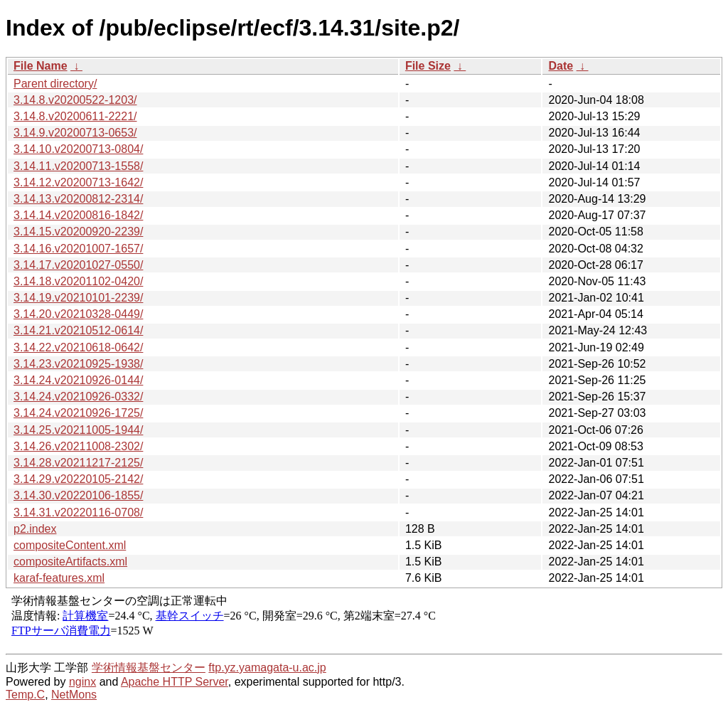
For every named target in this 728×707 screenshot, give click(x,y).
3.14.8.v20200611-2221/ (75, 116)
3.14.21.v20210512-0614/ (78, 330)
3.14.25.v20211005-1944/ (78, 430)
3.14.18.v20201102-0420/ (78, 281)
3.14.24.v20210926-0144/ (78, 380)
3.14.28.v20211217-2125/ (78, 463)
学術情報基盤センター (149, 668)
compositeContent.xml (70, 545)
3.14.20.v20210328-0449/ (78, 314)
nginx (82, 682)
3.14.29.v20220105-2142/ (78, 479)
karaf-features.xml (59, 578)
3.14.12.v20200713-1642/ (78, 182)
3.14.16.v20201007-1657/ (78, 249)
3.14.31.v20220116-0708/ (78, 512)
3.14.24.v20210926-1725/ (78, 413)
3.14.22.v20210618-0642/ (78, 347)
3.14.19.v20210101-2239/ (78, 298)
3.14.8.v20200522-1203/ (75, 100)
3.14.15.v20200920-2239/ (78, 232)
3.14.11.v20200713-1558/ (78, 166)
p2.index (35, 529)
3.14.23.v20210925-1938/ (78, 364)
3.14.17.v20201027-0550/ (78, 265)
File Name (41, 66)
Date (561, 66)
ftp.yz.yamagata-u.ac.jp (267, 668)
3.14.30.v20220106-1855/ (78, 495)
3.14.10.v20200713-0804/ (78, 149)
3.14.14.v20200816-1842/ (78, 215)
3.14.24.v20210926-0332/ (78, 397)
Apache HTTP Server (175, 682)
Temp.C (25, 695)
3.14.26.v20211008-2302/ (78, 446)
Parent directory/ (55, 84)
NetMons (74, 695)
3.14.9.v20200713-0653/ (75, 133)
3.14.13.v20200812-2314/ (78, 199)
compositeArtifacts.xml (70, 562)
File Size (428, 66)
